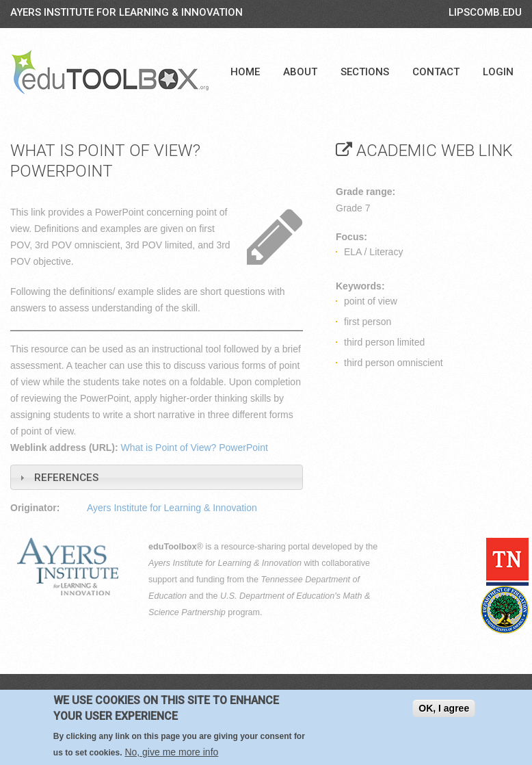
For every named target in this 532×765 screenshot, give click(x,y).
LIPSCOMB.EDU (485, 12)
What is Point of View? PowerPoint (195, 448)
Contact (436, 72)
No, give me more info (171, 752)
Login (498, 72)
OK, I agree (444, 708)
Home (245, 72)
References (66, 478)
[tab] (157, 477)
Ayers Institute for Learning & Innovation (127, 12)
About (300, 72)
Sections (365, 72)
